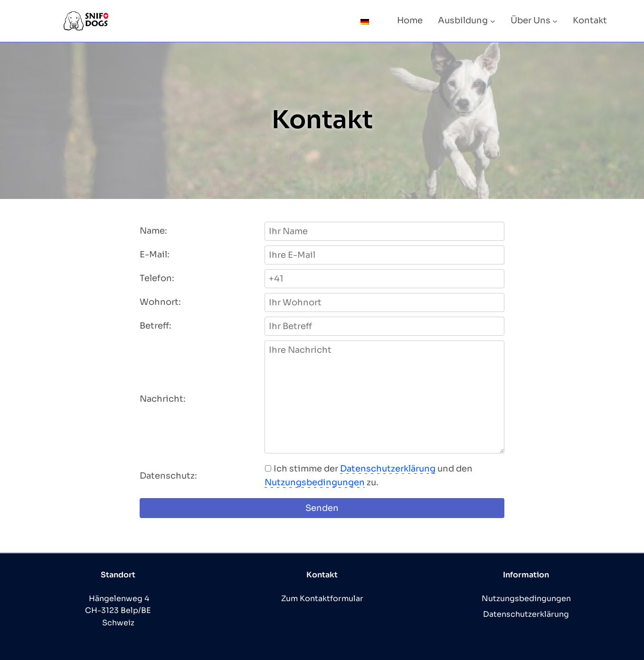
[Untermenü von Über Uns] (555, 21)
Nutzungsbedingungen (315, 482)
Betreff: (156, 326)
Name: (153, 231)
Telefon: (157, 278)
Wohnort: (160, 302)
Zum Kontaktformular (322, 599)
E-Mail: (155, 255)
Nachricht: (163, 399)
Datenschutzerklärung (388, 469)
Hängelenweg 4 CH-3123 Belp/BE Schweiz (118, 611)
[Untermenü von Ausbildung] (493, 21)
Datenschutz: (168, 476)
